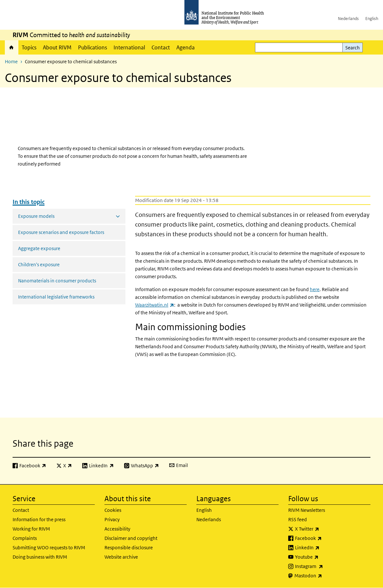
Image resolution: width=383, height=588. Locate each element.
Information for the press (39, 519)
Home (12, 47)
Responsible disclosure (129, 547)
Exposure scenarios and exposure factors (61, 232)
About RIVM (57, 47)
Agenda (186, 47)
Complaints (25, 538)
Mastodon (325, 576)
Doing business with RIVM (40, 557)
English (372, 19)
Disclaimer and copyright (131, 538)
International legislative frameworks (56, 297)
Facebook (325, 538)
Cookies (113, 510)
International (129, 47)
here (315, 289)
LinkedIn (324, 548)
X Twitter (324, 529)
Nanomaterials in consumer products (57, 281)
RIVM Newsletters (307, 510)
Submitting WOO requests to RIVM (49, 547)
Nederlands (348, 19)
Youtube (324, 557)
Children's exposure (39, 264)
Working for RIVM (31, 529)
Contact (161, 47)
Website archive (121, 557)
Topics (29, 47)
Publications (93, 47)
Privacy (112, 519)
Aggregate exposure (39, 248)
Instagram (326, 566)
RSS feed (298, 519)
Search (353, 48)
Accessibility (117, 529)
